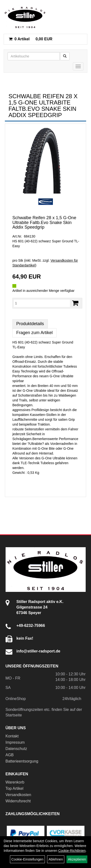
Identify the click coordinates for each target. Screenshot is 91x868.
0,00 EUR (31, 39)
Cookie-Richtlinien (72, 851)
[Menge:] (42, 303)
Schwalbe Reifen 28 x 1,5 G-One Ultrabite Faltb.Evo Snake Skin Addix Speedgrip (44, 223)
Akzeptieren (77, 859)
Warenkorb (15, 782)
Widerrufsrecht (18, 801)
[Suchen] (65, 56)
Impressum (15, 742)
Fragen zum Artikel (34, 333)
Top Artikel (15, 788)
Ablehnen (56, 859)
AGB (10, 755)
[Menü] (78, 66)
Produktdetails (30, 324)
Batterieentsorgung (22, 761)
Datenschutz (16, 749)
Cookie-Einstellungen (27, 859)
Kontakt (12, 736)
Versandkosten (18, 795)
